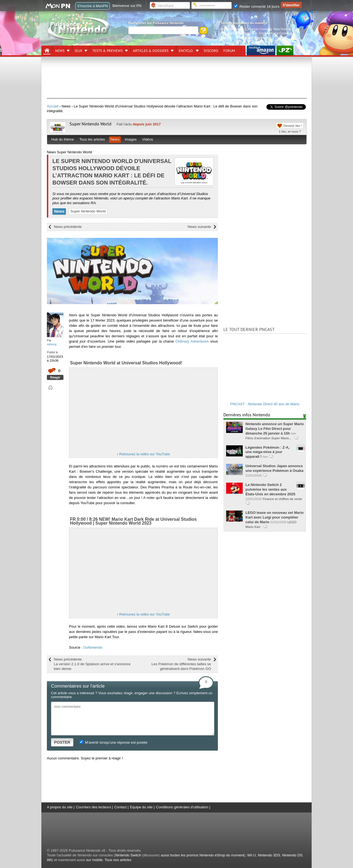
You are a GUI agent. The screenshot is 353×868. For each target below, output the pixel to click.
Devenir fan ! (293, 126)
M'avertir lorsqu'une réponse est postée (113, 742)
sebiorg (52, 344)
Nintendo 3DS (269, 855)
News (60, 51)
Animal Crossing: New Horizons (271, 29)
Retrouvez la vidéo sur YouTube (145, 454)
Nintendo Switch (128, 855)
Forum (229, 51)
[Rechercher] (163, 30)
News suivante (199, 227)
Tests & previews (108, 51)
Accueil (53, 106)
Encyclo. (186, 51)
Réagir (55, 377)
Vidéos (148, 139)
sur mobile (94, 860)
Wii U (252, 855)
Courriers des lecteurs (93, 807)
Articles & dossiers (151, 51)
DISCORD (211, 51)
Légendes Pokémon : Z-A (239, 33)
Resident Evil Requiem (251, 37)
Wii (49, 860)
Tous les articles (92, 139)
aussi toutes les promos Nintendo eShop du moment (202, 855)
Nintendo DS (292, 855)
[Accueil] (47, 51)
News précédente (68, 227)
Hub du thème (63, 139)
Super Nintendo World (90, 124)
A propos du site (60, 807)
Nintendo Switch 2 (234, 29)
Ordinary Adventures (192, 341)
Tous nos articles (118, 860)
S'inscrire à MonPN (93, 6)
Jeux (78, 51)
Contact (120, 807)
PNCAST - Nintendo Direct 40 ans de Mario (265, 404)
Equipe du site (141, 807)
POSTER (62, 742)
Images (131, 139)
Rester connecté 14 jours (257, 6)
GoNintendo (93, 647)
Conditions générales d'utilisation (182, 807)
